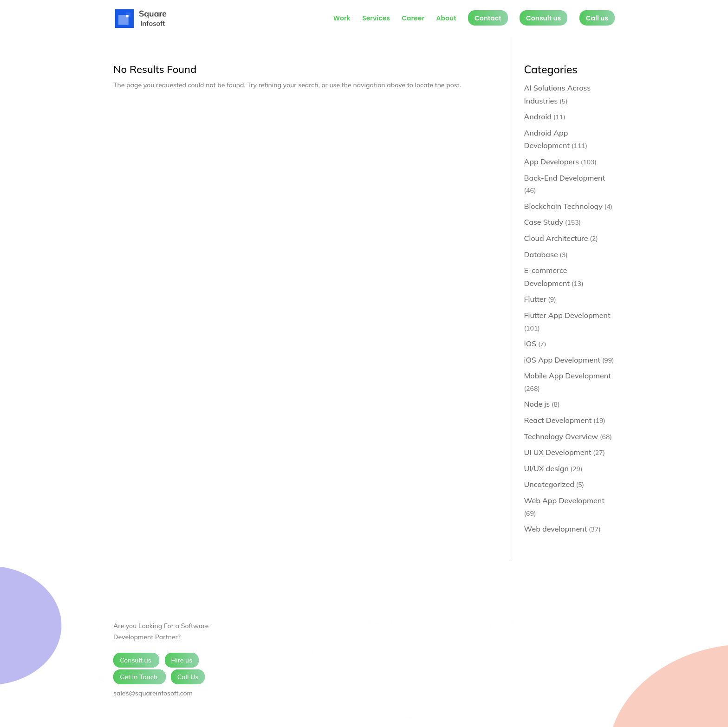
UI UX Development (558, 452)
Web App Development (564, 500)
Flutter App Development (567, 315)
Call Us (188, 677)
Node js (537, 404)
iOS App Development (562, 360)
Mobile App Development (568, 376)
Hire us (182, 660)
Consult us (543, 18)
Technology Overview (561, 436)
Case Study (544, 222)
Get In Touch (140, 677)
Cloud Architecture (556, 238)
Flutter (535, 299)
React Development (558, 420)
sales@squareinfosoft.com (153, 693)
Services (376, 19)
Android (538, 117)
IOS (530, 344)
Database (541, 254)
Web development (556, 529)
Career (413, 19)
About (446, 19)
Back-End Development (565, 178)
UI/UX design (546, 468)
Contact (488, 18)
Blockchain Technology (563, 206)
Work (342, 19)
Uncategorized (549, 484)
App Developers (552, 162)
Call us (597, 18)
